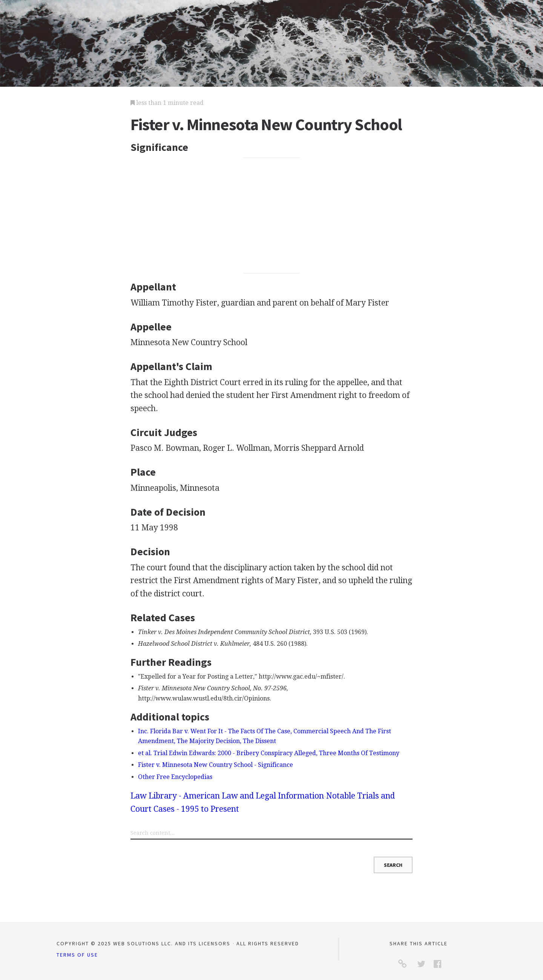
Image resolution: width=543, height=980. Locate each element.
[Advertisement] (272, 216)
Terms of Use (77, 955)
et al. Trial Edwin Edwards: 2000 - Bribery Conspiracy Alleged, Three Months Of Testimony (269, 753)
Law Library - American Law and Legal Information (227, 796)
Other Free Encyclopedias (175, 777)
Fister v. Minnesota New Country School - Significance (216, 765)
